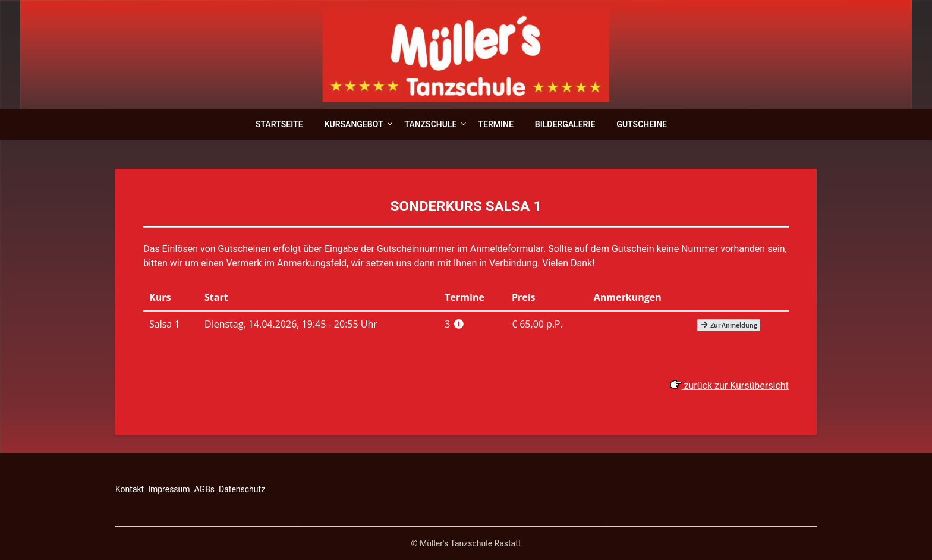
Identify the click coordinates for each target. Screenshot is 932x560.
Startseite (279, 124)
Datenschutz (242, 489)
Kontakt (130, 489)
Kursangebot (354, 124)
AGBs (205, 489)
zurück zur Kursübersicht (729, 386)
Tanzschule (430, 124)
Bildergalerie (565, 124)
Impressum (169, 489)
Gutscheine (642, 124)
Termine (495, 124)
